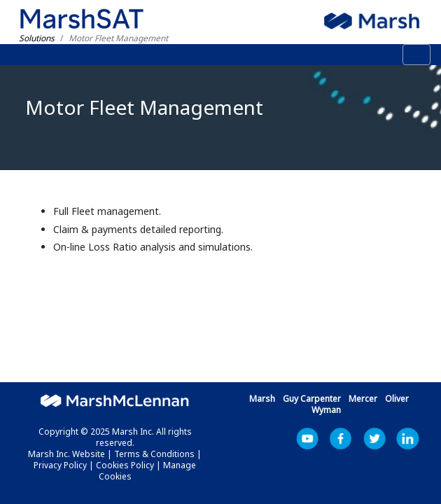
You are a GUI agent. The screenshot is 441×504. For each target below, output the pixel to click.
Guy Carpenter (312, 399)
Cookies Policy (125, 465)
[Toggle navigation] (416, 55)
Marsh (262, 399)
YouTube (307, 439)
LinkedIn (408, 439)
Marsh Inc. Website (66, 454)
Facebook (341, 439)
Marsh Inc (374, 439)
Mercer (363, 399)
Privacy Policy (60, 465)
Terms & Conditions (154, 454)
